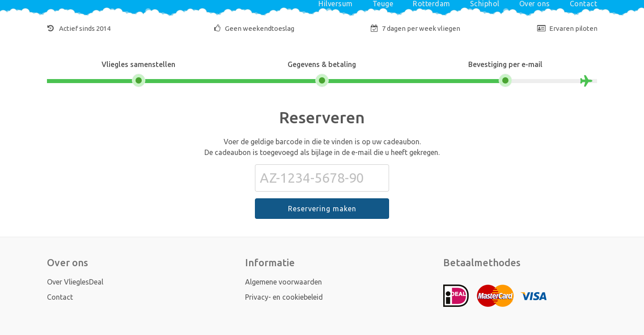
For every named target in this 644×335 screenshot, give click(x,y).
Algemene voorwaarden (284, 282)
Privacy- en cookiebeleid (284, 297)
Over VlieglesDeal (75, 282)
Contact (60, 297)
